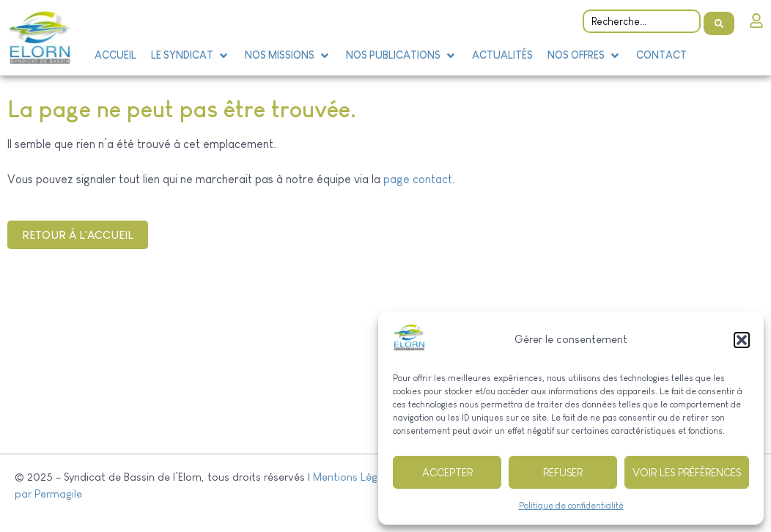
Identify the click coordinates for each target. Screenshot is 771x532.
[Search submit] (719, 19)
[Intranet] (756, 18)
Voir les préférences (687, 472)
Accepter (447, 472)
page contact (418, 179)
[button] (742, 340)
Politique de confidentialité (571, 506)
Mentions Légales (355, 477)
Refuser (563, 472)
